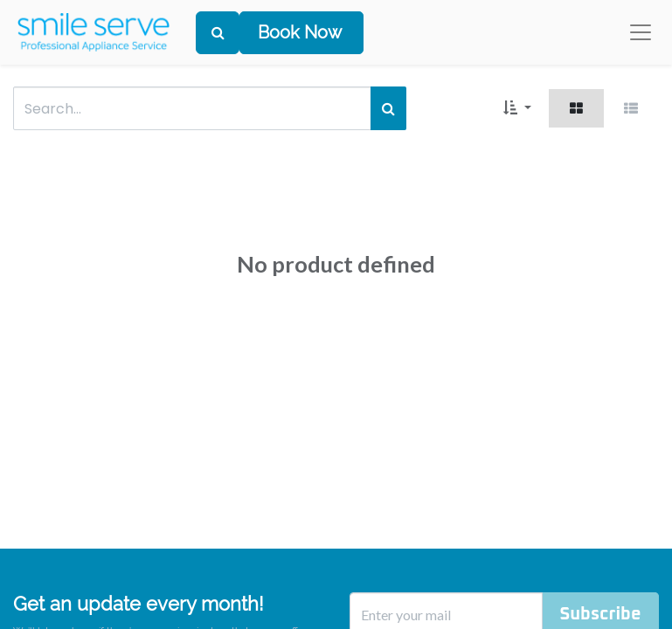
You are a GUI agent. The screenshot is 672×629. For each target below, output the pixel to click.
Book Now (300, 32)
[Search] (218, 33)
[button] (517, 108)
